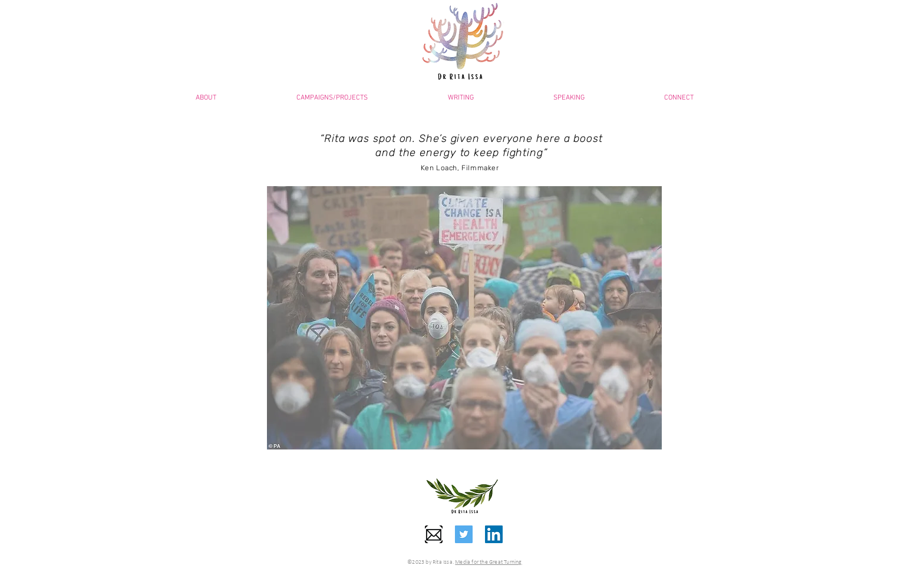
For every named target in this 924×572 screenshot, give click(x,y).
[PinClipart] (434, 534)
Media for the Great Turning (488, 562)
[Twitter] (464, 534)
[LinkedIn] (494, 534)
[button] (569, 98)
